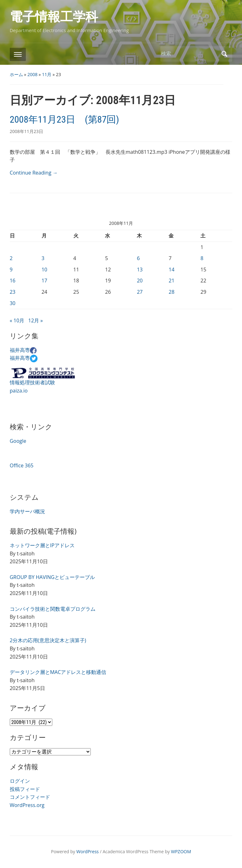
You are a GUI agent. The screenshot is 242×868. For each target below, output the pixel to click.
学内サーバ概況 (27, 511)
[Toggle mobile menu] (18, 54)
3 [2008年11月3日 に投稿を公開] (43, 258)
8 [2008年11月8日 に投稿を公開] (202, 258)
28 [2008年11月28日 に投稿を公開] (171, 292)
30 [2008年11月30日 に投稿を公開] (13, 303)
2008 (32, 74)
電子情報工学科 (54, 17)
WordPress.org (27, 805)
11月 (47, 74)
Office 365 (22, 465)
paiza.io (19, 391)
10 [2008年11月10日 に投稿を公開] (44, 270)
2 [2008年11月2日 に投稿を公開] (11, 258)
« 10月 (17, 320)
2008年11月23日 (26, 131)
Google (18, 441)
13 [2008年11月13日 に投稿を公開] (140, 270)
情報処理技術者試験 (32, 382)
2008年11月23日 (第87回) (64, 119)
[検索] (189, 54)
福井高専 (23, 350)
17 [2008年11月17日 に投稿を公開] (44, 281)
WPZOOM (181, 851)
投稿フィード (25, 789)
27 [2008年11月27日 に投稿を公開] (140, 292)
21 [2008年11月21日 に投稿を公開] (171, 281)
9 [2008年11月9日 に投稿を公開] (11, 270)
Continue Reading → (34, 173)
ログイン (20, 781)
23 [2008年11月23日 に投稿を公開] (13, 292)
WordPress (87, 851)
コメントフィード (30, 797)
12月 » (36, 320)
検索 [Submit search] (224, 54)
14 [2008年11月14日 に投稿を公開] (171, 270)
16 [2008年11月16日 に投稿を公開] (13, 281)
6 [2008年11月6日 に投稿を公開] (138, 258)
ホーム (16, 74)
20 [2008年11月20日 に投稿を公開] (140, 281)
